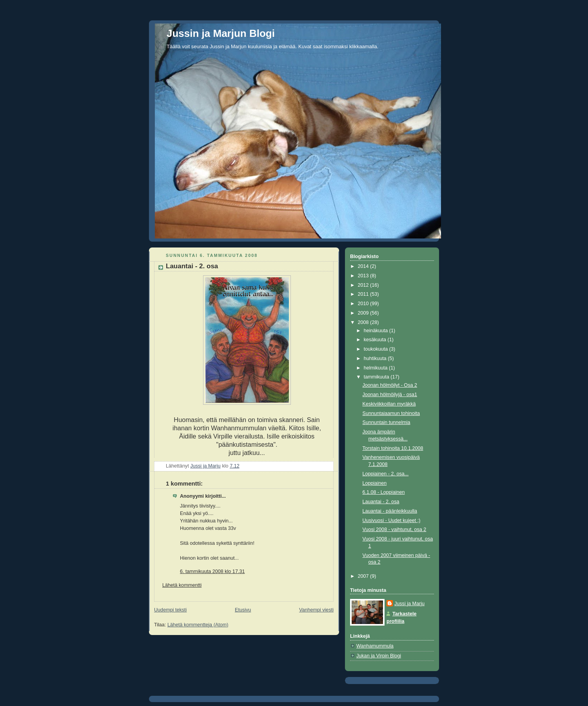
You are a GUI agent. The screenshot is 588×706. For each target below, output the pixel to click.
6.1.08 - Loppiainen (384, 492)
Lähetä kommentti (182, 585)
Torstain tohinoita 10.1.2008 (393, 448)
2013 (364, 276)
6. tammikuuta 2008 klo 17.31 (212, 571)
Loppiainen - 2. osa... (386, 474)
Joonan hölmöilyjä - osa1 (390, 395)
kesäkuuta (376, 340)
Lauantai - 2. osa (381, 502)
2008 (364, 322)
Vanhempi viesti (316, 610)
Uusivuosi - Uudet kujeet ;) (392, 520)
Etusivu (243, 610)
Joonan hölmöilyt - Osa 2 (390, 385)
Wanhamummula (375, 646)
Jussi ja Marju (409, 604)
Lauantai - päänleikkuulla (390, 511)
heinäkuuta (377, 331)
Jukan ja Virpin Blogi (379, 656)
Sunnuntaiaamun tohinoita (391, 413)
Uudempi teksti (170, 610)
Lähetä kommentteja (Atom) (198, 625)
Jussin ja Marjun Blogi (221, 33)
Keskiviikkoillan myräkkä (389, 404)
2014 (364, 266)
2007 (364, 576)
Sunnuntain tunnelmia (387, 422)
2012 (364, 285)
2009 (364, 313)
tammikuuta (377, 377)
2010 (364, 304)
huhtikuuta (376, 358)
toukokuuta (377, 349)
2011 (364, 294)
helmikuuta (376, 368)
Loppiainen (375, 483)
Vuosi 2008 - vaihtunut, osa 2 (395, 529)
